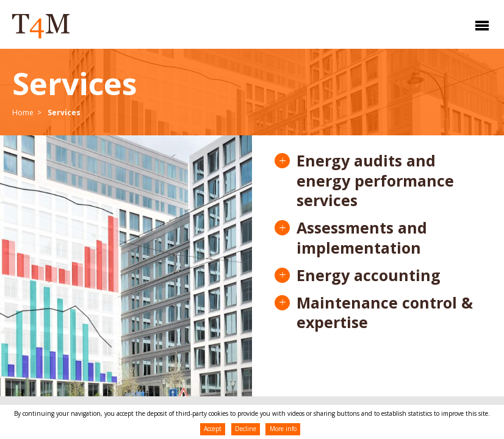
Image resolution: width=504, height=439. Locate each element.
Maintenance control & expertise (385, 313)
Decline (246, 429)
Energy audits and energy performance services (375, 180)
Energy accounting (369, 275)
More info (283, 429)
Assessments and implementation (362, 238)
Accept (213, 429)
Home (23, 112)
